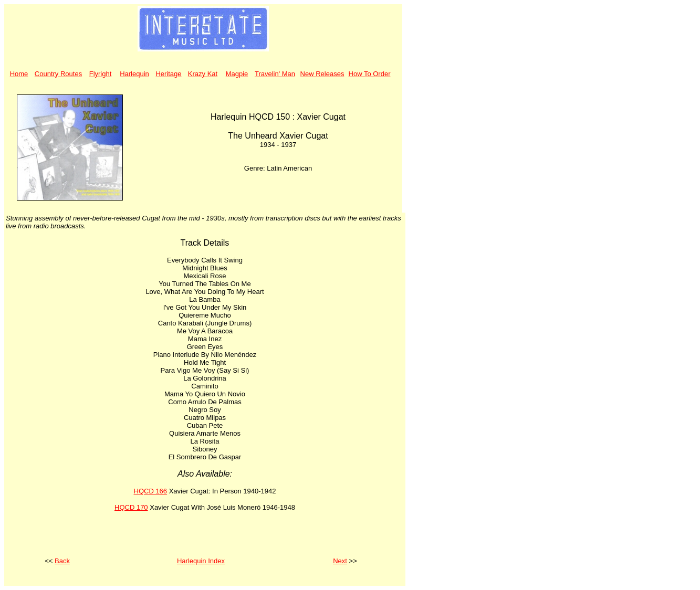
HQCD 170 (131, 507)
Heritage (168, 74)
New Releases (322, 74)
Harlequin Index (201, 561)
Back (62, 561)
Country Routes (58, 74)
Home (19, 74)
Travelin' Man (275, 74)
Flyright (101, 74)
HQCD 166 (151, 491)
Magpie (237, 74)
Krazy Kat (203, 74)
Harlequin (134, 74)
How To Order (370, 74)
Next (340, 561)
